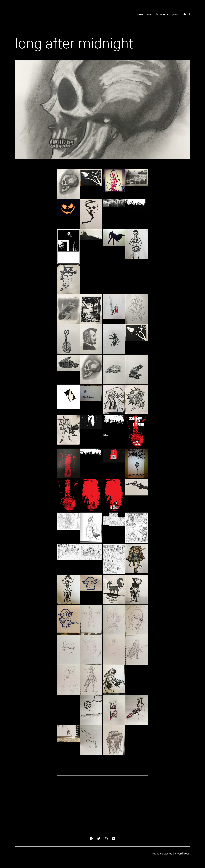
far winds (162, 14)
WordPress (183, 854)
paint (175, 14)
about (186, 14)
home (140, 14)
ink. (150, 14)
